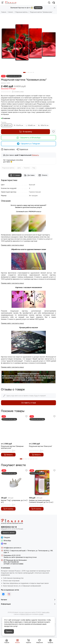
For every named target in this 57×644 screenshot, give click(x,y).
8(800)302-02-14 (9, 527)
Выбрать (8, 455)
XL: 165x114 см (43, 125)
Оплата (43, 175)
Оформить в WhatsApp (29, 138)
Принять (9, 631)
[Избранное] (53, 132)
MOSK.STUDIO (25, 614)
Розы (34, 168)
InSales (41, 614)
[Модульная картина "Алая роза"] (42, 428)
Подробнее (38, 8)
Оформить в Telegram (28, 144)
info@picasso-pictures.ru (12, 548)
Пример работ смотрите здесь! (12, 323)
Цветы (19, 168)
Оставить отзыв (28, 403)
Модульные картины (22, 12)
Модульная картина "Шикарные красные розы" (12, 447)
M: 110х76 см (18, 125)
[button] (24, 72)
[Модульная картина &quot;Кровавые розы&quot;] (28, 42)
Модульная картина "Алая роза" (41, 446)
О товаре (15, 175)
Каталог (11, 12)
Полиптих (27, 168)
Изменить (35, 155)
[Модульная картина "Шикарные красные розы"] (15, 428)
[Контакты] (54, 3)
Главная (4, 12)
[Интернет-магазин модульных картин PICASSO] (11, 3)
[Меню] (3, 3)
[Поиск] (49, 3)
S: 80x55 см (7, 125)
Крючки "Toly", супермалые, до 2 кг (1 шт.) (14, 501)
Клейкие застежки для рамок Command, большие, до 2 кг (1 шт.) (41, 501)
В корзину (26, 132)
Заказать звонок (9, 533)
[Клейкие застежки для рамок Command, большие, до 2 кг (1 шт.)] (42, 482)
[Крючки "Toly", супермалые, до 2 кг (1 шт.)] (15, 482)
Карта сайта (46, 612)
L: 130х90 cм (31, 125)
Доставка (29, 175)
